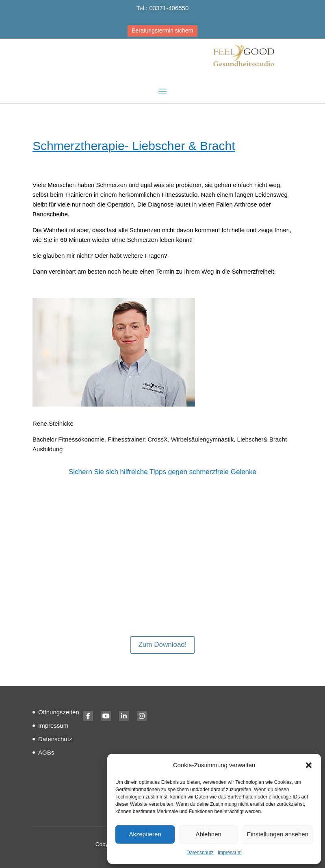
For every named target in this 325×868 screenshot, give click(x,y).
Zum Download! (162, 645)
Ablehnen (208, 834)
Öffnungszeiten (59, 712)
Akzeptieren (145, 834)
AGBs (46, 752)
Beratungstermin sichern (162, 30)
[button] (309, 765)
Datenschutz (200, 853)
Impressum (230, 853)
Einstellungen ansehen (277, 834)
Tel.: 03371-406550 (162, 8)
